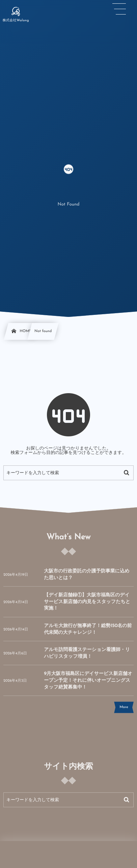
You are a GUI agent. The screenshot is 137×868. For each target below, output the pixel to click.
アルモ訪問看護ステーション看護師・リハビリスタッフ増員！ (87, 656)
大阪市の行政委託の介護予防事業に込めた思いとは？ (87, 578)
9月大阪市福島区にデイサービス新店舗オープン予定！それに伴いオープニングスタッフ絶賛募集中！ (88, 683)
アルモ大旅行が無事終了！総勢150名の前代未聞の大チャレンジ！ (88, 632)
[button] (119, 9)
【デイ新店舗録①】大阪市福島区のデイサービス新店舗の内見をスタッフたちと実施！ (87, 605)
